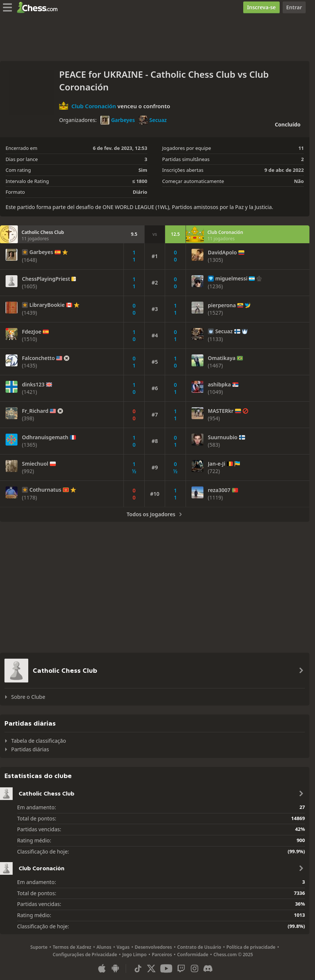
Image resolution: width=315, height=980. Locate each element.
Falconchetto (38, 358)
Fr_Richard (35, 411)
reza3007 (219, 490)
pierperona (222, 305)
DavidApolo (222, 253)
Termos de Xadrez (72, 947)
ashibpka (219, 385)
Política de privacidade (251, 947)
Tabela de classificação (39, 741)
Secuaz (153, 120)
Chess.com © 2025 (233, 955)
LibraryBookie (47, 305)
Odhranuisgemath (45, 437)
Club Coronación (94, 106)
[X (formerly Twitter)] (151, 968)
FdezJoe (32, 332)
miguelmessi (232, 279)
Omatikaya (222, 358)
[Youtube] (166, 968)
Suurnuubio (223, 437)
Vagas (123, 947)
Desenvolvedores (153, 947)
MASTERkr (221, 411)
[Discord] (208, 968)
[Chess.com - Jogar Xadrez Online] (39, 7)
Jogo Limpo (135, 955)
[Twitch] (181, 968)
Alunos (104, 947)
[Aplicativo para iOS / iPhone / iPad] (102, 968)
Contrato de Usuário (199, 947)
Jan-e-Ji (217, 464)
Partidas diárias (30, 749)
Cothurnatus (45, 490)
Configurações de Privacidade (85, 955)
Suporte (39, 947)
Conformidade (193, 955)
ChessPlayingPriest (46, 279)
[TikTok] (138, 968)
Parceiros (162, 955)
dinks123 (33, 385)
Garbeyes (118, 120)
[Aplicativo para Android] (115, 968)
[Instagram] (195, 968)
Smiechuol (35, 464)
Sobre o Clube (28, 697)
